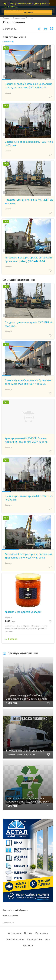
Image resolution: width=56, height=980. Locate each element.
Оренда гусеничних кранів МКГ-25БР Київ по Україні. (29, 144)
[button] (19, 7)
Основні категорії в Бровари (15, 910)
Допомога (28, 945)
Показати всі (9, 41)
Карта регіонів (35, 939)
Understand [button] (28, 13)
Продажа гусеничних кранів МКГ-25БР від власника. (29, 202)
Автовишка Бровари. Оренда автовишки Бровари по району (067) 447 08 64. (28, 259)
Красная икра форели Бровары (23, 612)
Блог (48, 939)
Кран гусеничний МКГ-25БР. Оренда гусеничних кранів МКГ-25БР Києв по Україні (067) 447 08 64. (26, 440)
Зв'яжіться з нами (15, 939)
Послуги (28, 933)
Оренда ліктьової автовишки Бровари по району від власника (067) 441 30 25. (28, 86)
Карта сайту (42, 933)
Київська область (11, 915)
